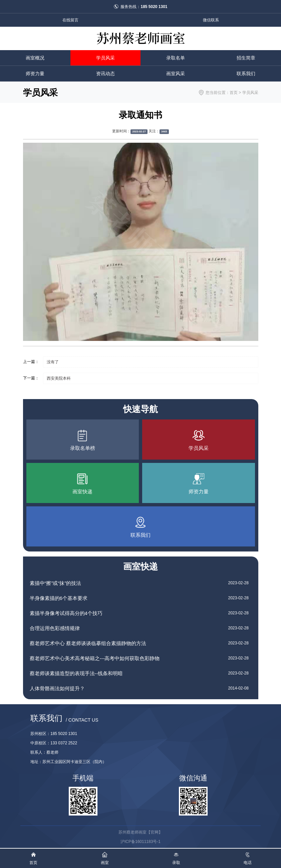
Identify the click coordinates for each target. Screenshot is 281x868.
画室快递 (140, 567)
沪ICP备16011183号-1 (140, 842)
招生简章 (246, 58)
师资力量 (35, 74)
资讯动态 (105, 74)
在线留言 (70, 20)
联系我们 (246, 74)
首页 (234, 93)
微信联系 (211, 20)
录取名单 (176, 58)
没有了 (53, 362)
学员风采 (105, 58)
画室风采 (176, 74)
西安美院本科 (59, 378)
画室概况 (35, 58)
